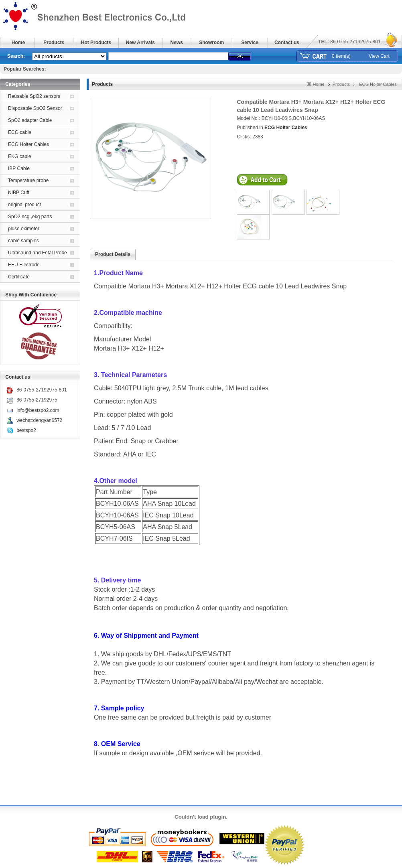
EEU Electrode (24, 265)
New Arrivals (140, 43)
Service (250, 43)
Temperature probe (28, 180)
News (177, 43)
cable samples (23, 241)
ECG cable (20, 132)
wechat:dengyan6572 (39, 420)
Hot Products (96, 43)
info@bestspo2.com (38, 410)
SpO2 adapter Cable (30, 120)
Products (54, 43)
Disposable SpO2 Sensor (35, 108)
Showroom (211, 43)
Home (18, 43)
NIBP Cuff (19, 193)
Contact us (287, 43)
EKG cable (19, 156)
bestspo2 (26, 430)
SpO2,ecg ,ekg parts (30, 217)
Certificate (19, 277)
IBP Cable (19, 168)
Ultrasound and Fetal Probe (38, 253)
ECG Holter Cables (28, 144)
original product (24, 205)
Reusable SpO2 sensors (34, 96)
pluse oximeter (24, 229)
